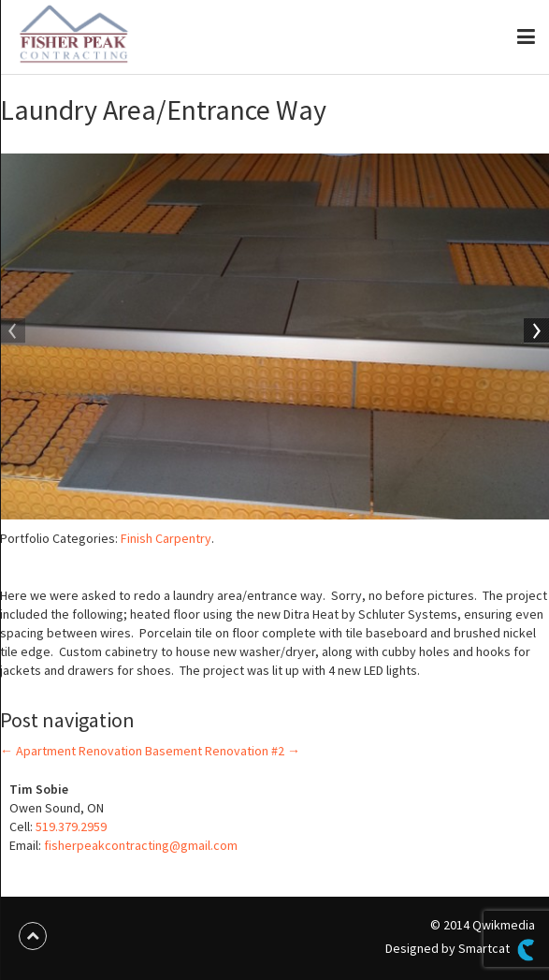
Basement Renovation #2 (223, 751)
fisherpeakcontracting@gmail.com (141, 845)
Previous (14, 332)
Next (535, 332)
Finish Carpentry (166, 538)
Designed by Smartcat (460, 950)
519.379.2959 (71, 826)
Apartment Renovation (71, 751)
